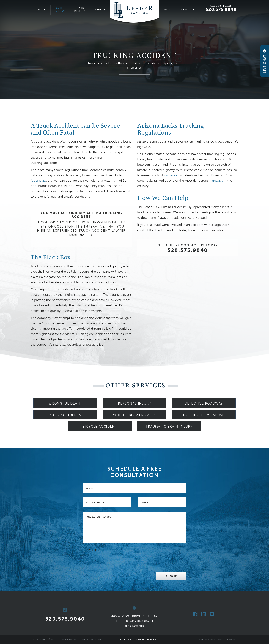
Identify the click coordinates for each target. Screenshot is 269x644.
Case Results (80, 10)
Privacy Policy (146, 640)
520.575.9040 (221, 9)
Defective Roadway (204, 403)
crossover (171, 175)
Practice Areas (60, 10)
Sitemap (125, 640)
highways (216, 181)
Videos (100, 10)
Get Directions (134, 626)
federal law (39, 181)
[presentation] (110, 560)
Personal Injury (134, 403)
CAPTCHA (91, 550)
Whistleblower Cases (134, 415)
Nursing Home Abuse (204, 415)
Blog (168, 10)
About (41, 10)
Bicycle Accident (100, 427)
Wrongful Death (65, 403)
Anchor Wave (227, 639)
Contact (188, 10)
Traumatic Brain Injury (169, 427)
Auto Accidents (65, 415)
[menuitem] (41, 10)
